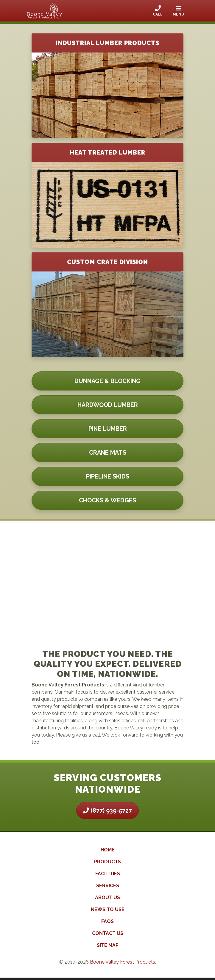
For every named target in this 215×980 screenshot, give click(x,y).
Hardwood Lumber (108, 405)
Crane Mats (108, 453)
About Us (107, 898)
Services (108, 886)
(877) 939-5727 (107, 811)
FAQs (107, 921)
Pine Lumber (108, 429)
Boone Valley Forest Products (123, 962)
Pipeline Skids (108, 476)
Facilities (108, 874)
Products (107, 862)
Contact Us (108, 933)
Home (108, 850)
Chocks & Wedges (107, 500)
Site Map (108, 945)
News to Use (108, 909)
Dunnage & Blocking (107, 381)
